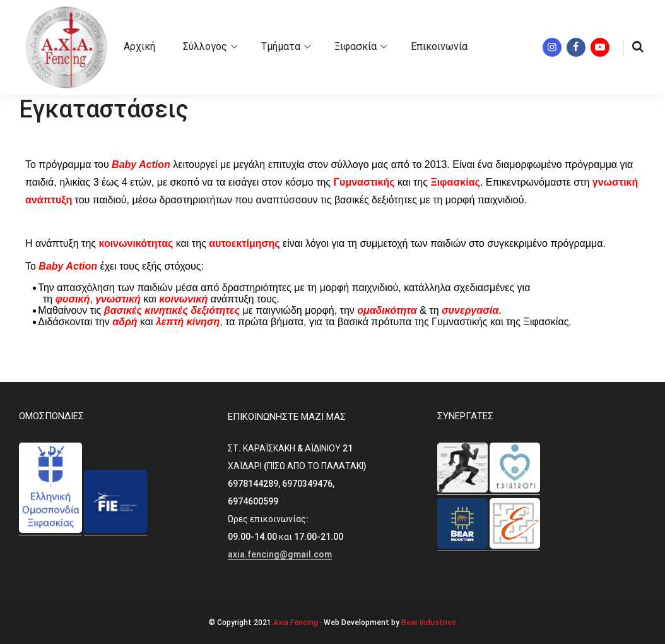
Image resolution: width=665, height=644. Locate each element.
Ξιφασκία (356, 46)
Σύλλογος (205, 46)
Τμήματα (281, 46)
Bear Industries (429, 623)
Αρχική (139, 46)
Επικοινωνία (439, 46)
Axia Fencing (296, 623)
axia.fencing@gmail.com (280, 554)
